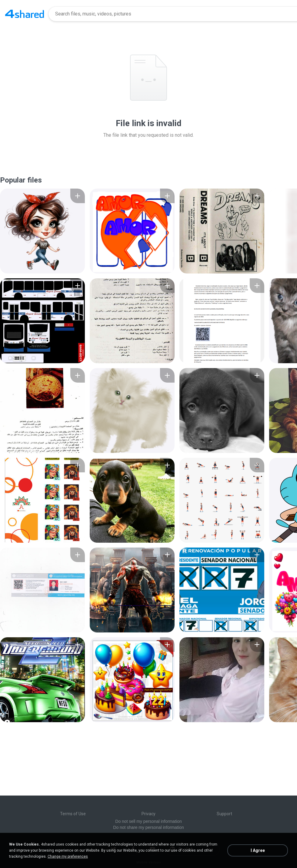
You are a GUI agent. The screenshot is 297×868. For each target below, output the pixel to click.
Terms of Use (73, 814)
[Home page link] (25, 14)
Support (224, 814)
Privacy (148, 814)
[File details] (42, 231)
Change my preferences (68, 856)
